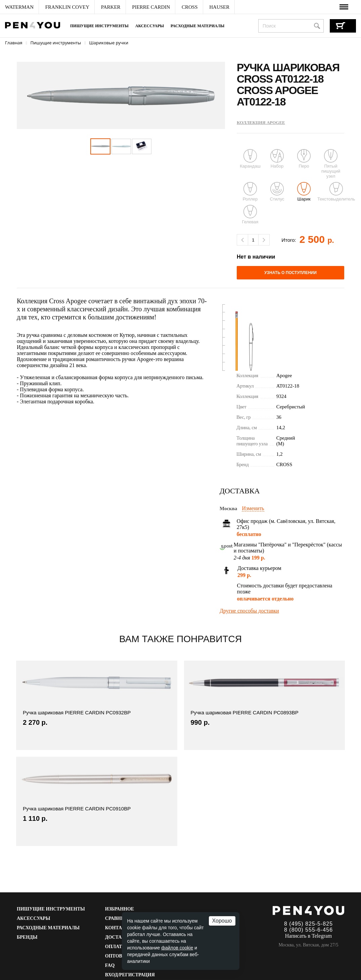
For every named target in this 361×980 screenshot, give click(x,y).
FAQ (110, 965)
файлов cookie (177, 948)
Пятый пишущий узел (331, 164)
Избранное (120, 909)
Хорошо (222, 921)
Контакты (119, 928)
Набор (277, 159)
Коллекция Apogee (261, 122)
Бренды (27, 937)
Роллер (250, 192)
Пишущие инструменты (99, 26)
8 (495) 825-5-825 (308, 924)
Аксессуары (150, 26)
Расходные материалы (197, 26)
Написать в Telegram (309, 936)
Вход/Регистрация (130, 975)
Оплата (115, 947)
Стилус (277, 192)
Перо (304, 159)
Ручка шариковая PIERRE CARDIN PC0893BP (245, 712)
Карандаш (250, 159)
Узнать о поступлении (290, 273)
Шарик (304, 192)
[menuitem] (19, 7)
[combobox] (291, 26)
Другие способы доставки (249, 611)
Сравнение (120, 918)
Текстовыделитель (336, 192)
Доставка (118, 937)
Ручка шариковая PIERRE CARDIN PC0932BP (77, 712)
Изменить (253, 508)
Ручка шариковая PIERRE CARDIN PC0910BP (77, 809)
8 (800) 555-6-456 (308, 930)
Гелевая (250, 215)
